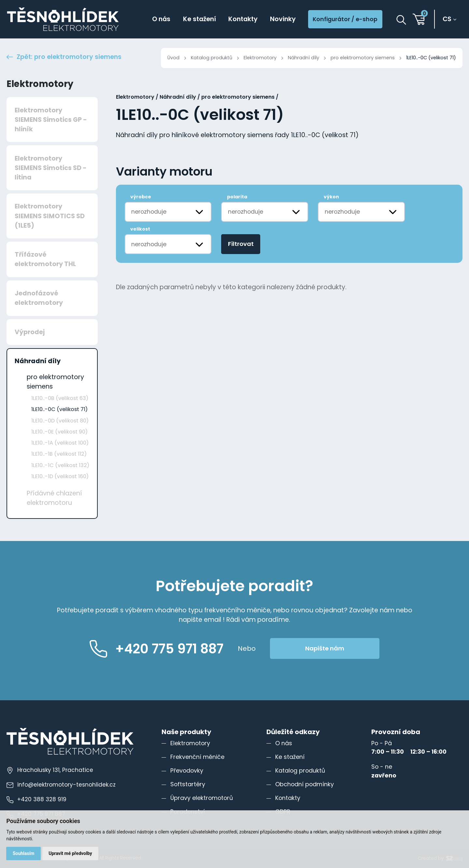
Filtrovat (241, 244)
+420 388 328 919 (36, 799)
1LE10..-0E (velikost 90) (59, 432)
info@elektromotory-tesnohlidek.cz (61, 785)
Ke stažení (199, 19)
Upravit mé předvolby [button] (70, 853)
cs (447, 19)
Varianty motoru (164, 172)
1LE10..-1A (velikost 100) (60, 443)
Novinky (283, 19)
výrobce (141, 197)
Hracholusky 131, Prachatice (50, 770)
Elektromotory (260, 58)
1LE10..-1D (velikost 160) (60, 476)
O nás (161, 19)
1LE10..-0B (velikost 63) (60, 398)
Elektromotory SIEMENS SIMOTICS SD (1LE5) (50, 216)
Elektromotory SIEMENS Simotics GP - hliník (51, 120)
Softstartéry (188, 784)
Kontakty (243, 19)
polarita (237, 197)
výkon (331, 197)
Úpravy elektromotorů (202, 798)
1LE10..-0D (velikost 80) (60, 421)
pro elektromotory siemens (363, 58)
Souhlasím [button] (24, 853)
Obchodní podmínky (305, 784)
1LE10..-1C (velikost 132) (60, 465)
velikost (140, 229)
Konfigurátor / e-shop (345, 19)
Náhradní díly (304, 58)
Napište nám (325, 648)
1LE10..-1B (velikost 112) (59, 454)
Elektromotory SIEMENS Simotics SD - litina (51, 168)
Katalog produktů (212, 58)
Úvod (173, 58)
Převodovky (187, 770)
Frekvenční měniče (197, 757)
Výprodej (30, 332)
